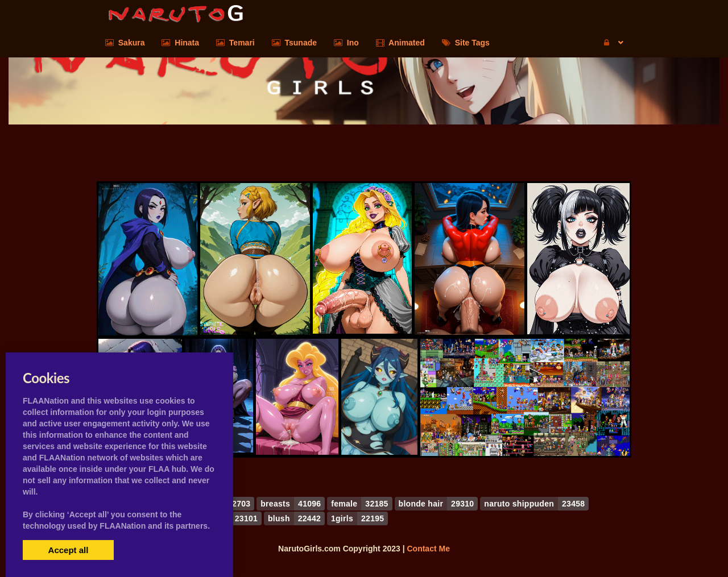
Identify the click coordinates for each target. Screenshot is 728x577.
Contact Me (428, 549)
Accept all (69, 550)
